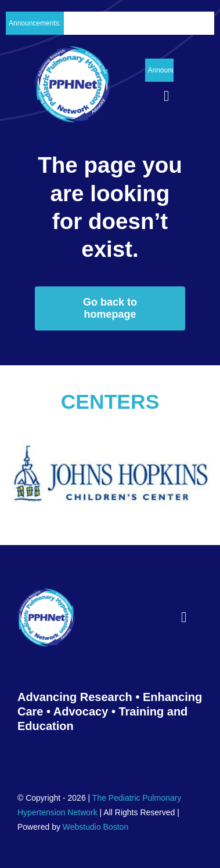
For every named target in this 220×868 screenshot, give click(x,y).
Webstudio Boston (95, 827)
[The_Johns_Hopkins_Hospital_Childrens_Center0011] (110, 432)
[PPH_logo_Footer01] (46, 594)
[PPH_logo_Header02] (73, 52)
